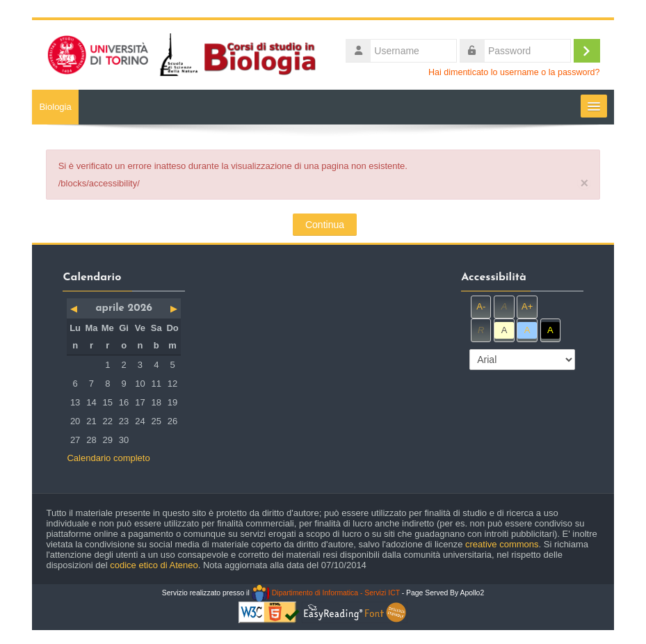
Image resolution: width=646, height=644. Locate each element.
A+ (527, 306)
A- (481, 306)
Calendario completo (108, 458)
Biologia (55, 107)
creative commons (502, 544)
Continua (325, 225)
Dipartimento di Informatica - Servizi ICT (326, 593)
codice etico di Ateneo (154, 565)
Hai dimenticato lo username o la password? (514, 72)
